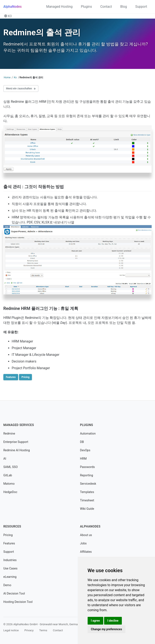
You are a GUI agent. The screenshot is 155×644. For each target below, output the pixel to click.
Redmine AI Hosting (17, 450)
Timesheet (87, 500)
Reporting (87, 475)
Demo (7, 585)
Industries (10, 560)
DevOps (85, 450)
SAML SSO (11, 467)
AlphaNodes (13, 7)
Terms (43, 630)
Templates (87, 492)
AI (5, 459)
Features (11, 377)
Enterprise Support (16, 442)
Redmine (9, 434)
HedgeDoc (10, 492)
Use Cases (10, 569)
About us (86, 535)
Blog (124, 7)
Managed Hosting (59, 7)
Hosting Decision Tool (18, 602)
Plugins (86, 7)
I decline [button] (113, 621)
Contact (106, 7)
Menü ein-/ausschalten (19, 89)
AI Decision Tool (14, 594)
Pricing (25, 377)
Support (141, 7)
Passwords (88, 467)
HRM (83, 459)
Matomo (9, 484)
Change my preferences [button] (106, 629)
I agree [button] (95, 621)
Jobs (83, 543)
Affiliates (86, 552)
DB (82, 442)
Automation (88, 434)
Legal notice (11, 630)
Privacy (29, 630)
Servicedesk (88, 484)
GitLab (8, 475)
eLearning (10, 577)
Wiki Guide (87, 509)
